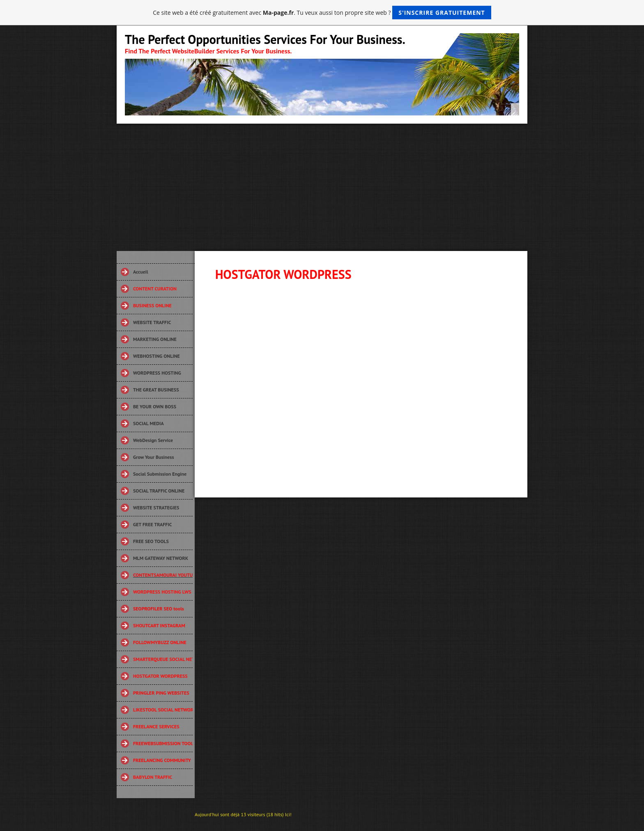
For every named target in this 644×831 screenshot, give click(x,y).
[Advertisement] (322, 185)
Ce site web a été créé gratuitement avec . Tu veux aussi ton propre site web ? (322, 13)
